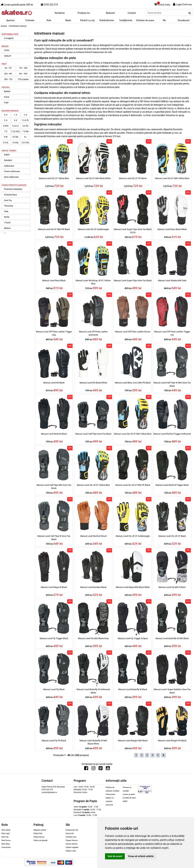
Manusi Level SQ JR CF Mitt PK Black (133, 485)
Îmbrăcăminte (107, 20)
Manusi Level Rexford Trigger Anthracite (172, 434)
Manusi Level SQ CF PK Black (133, 178)
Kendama (60, 13)
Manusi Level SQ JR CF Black (172, 536)
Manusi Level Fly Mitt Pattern (172, 587)
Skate (68, 20)
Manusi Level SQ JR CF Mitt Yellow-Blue (133, 434)
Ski (164, 20)
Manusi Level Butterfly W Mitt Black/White (93, 742)
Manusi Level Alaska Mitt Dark (172, 280)
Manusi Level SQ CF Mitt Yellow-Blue (172, 178)
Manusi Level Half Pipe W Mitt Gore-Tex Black (172, 384)
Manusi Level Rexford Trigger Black (172, 485)
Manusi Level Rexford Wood (93, 536)
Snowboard (184, 20)
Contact (132, 13)
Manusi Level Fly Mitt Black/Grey (93, 638)
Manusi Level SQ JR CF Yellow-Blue (93, 485)
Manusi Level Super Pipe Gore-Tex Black (133, 280)
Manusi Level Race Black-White (172, 229)
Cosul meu (162, 4)
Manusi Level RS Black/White (93, 383)
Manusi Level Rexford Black (54, 434)
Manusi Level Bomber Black (93, 587)
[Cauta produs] (190, 13)
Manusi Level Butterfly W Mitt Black (172, 638)
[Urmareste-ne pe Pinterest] (101, 769)
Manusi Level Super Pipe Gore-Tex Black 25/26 (133, 231)
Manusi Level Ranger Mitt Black (133, 741)
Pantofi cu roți (87, 20)
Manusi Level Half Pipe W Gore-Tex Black (54, 538)
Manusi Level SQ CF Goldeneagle (93, 229)
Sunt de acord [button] (115, 856)
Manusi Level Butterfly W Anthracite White (93, 691)
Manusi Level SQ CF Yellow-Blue (54, 178)
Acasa (4, 26)
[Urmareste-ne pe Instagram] (93, 769)
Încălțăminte (126, 20)
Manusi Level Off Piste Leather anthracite (93, 333)
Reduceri (110, 13)
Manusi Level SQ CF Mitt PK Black (54, 229)
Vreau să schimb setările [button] (141, 856)
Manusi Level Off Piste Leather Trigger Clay (54, 333)
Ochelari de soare (145, 20)
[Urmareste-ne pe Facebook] (86, 769)
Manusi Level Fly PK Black (54, 741)
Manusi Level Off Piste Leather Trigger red (172, 333)
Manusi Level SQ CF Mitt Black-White (93, 178)
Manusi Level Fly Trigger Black (54, 638)
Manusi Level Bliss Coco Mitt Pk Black (133, 383)
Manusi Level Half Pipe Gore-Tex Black (93, 434)
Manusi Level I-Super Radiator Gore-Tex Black (172, 691)
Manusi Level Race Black (54, 280)
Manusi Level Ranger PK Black (172, 741)
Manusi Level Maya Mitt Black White (133, 587)
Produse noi (84, 13)
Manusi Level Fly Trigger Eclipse (133, 638)
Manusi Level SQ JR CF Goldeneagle (133, 536)
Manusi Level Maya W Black (54, 587)
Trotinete (30, 20)
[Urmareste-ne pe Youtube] (108, 769)
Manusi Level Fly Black (54, 689)
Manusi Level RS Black (54, 383)
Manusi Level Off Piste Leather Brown (133, 332)
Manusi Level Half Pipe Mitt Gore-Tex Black (54, 487)
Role (49, 20)
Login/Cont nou (184, 4)
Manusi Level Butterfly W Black (133, 689)
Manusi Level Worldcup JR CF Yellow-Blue (93, 282)
